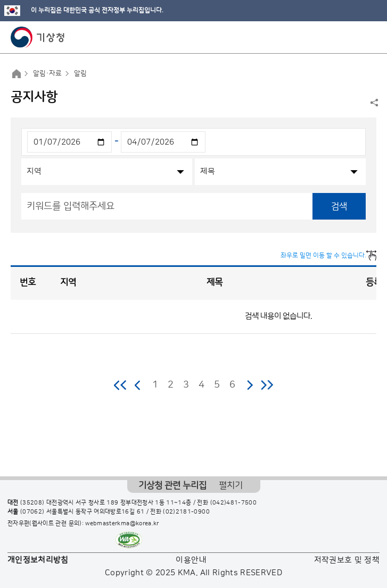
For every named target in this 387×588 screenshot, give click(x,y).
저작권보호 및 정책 (347, 560)
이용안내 (191, 560)
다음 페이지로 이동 (250, 385)
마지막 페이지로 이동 (267, 385)
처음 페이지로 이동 (121, 385)
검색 (339, 206)
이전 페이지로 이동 (138, 385)
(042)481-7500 (234, 503)
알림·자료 (47, 73)
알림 (80, 73)
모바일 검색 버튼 (353, 37)
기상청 (38, 37)
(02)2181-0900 (186, 512)
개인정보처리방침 (38, 560)
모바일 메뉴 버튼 (370, 37)
